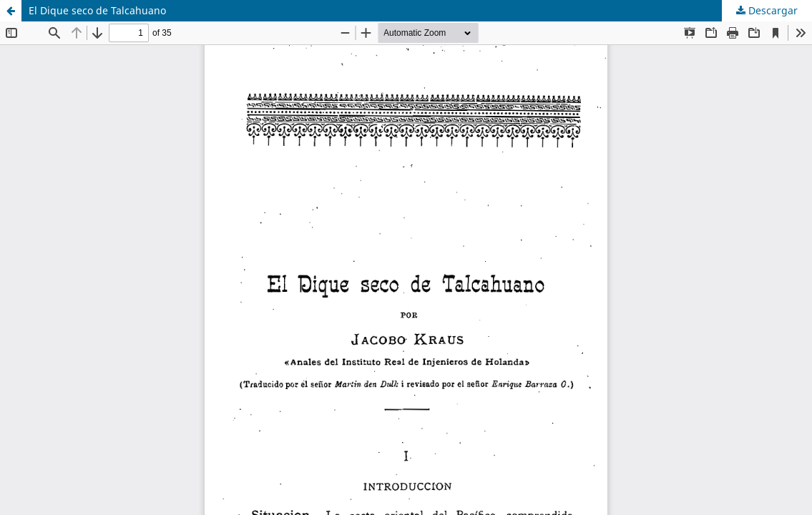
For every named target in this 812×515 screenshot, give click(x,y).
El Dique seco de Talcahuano (97, 10)
